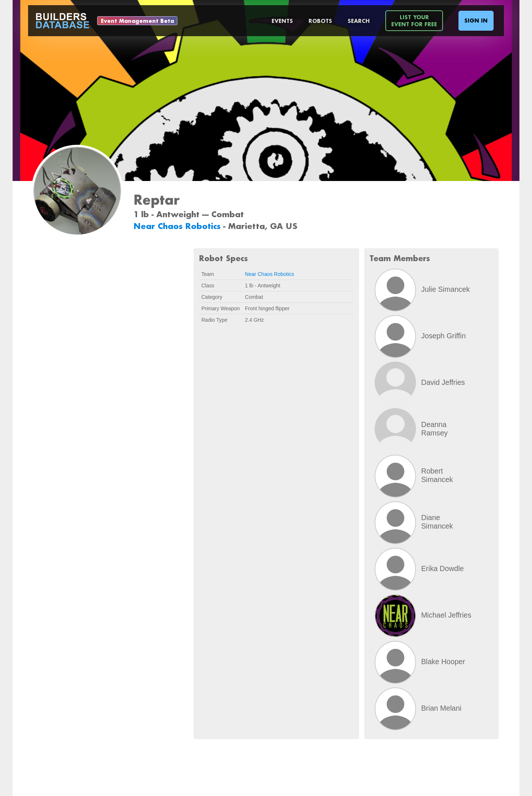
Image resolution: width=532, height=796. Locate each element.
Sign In (476, 21)
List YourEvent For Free (414, 21)
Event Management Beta (137, 21)
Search (359, 21)
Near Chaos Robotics (178, 226)
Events (282, 21)
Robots (320, 21)
